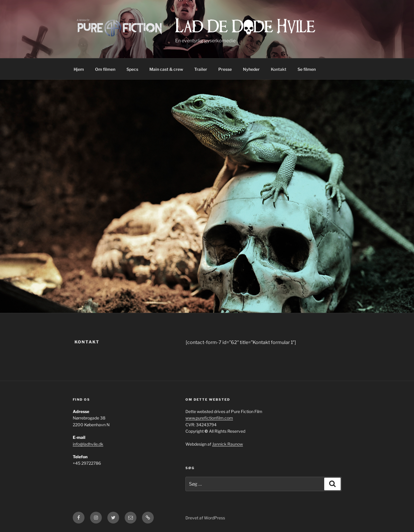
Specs (132, 69)
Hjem (79, 69)
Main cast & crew (166, 69)
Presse (225, 69)
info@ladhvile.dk (88, 444)
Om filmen (105, 69)
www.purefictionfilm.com (209, 418)
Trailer (201, 69)
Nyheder (251, 69)
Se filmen (307, 69)
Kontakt (279, 69)
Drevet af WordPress (205, 518)
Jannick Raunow (228, 444)
